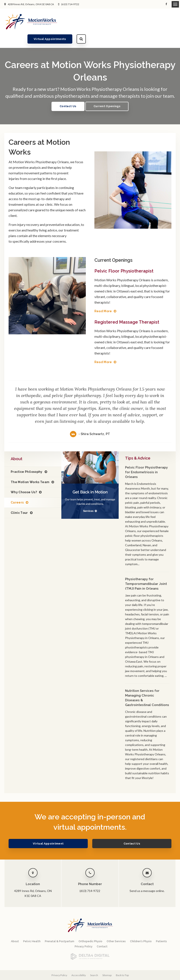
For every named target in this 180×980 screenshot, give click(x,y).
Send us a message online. (147, 877)
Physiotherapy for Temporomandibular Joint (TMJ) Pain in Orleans (146, 570)
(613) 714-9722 (70, 4)
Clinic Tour (19, 499)
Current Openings (108, 93)
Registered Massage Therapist (128, 308)
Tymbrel (121, 977)
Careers (17, 489)
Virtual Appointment (61, 830)
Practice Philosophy (27, 458)
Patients (161, 927)
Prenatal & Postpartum (60, 927)
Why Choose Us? (24, 478)
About (15, 927)
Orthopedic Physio (90, 927)
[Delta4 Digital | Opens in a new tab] (90, 945)
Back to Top (122, 961)
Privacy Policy (84, 933)
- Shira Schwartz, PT (94, 420)
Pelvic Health (32, 927)
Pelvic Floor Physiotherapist (125, 257)
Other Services (116, 927)
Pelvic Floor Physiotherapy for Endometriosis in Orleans (146, 458)
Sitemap (107, 961)
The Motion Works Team (30, 468)
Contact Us (67, 93)
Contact (102, 933)
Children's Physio (141, 927)
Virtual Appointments (140, 21)
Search (171, 21)
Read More (103, 297)
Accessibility (79, 961)
